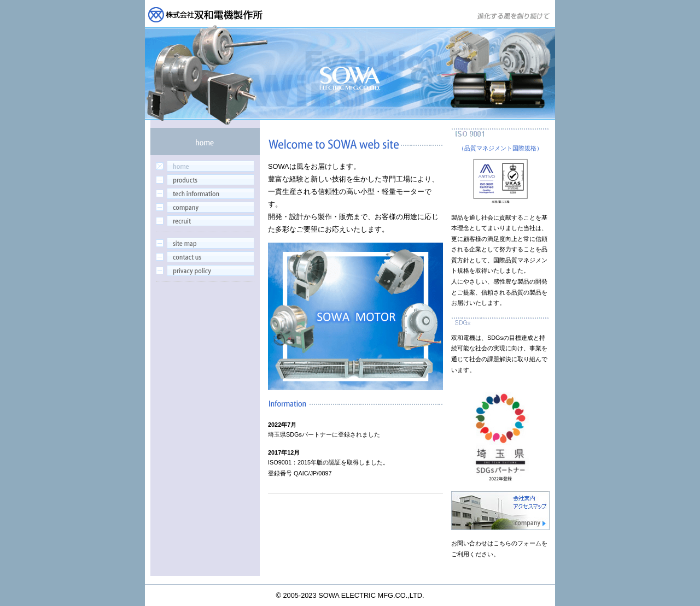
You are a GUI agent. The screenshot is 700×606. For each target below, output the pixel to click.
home (205, 166)
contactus (205, 257)
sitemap (205, 243)
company (205, 207)
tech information (205, 193)
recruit (205, 221)
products (205, 180)
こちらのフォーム (517, 543)
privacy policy (205, 270)
